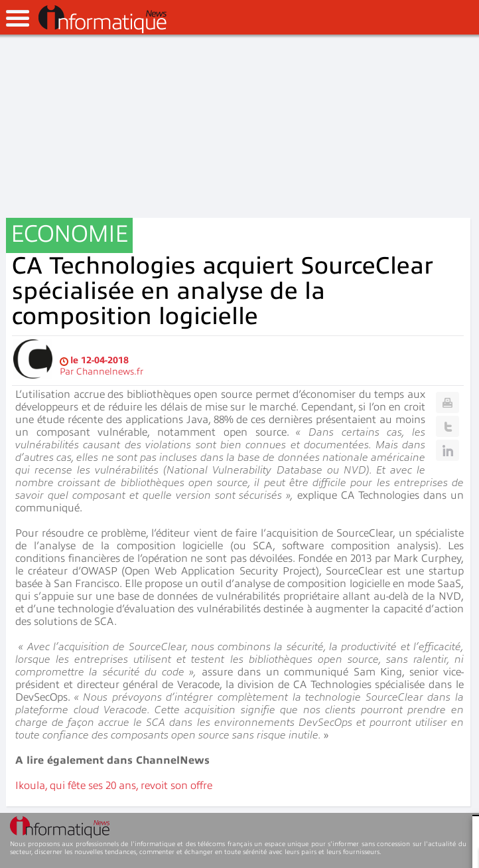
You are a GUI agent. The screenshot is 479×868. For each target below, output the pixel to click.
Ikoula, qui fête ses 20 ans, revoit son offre (114, 786)
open (18, 18)
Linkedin (447, 450)
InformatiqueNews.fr (103, 19)
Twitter (447, 426)
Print (447, 402)
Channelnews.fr (110, 372)
